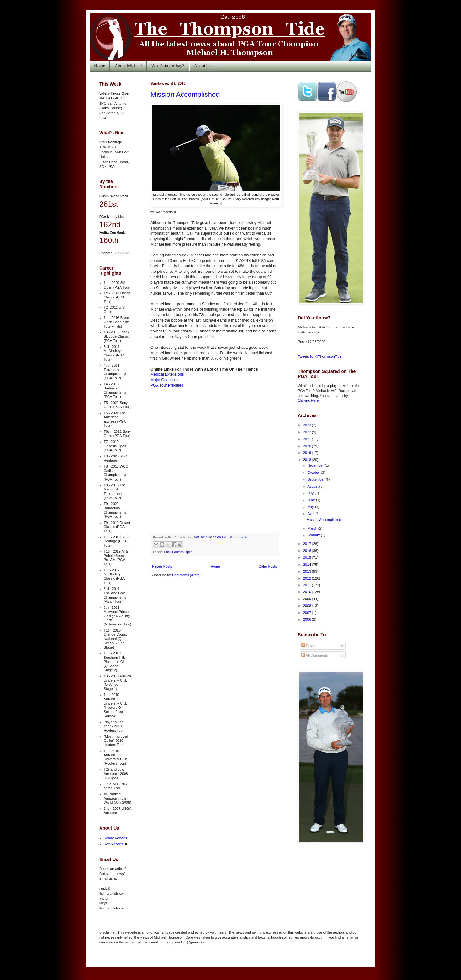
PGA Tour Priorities (167, 385)
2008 (308, 606)
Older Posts (268, 566)
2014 (308, 565)
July (311, 493)
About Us (203, 66)
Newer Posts (162, 566)
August (313, 486)
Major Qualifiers (164, 380)
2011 (308, 585)
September (316, 479)
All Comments (315, 655)
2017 (308, 544)
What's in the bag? (168, 66)
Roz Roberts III (115, 844)
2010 (308, 592)
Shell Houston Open (178, 552)
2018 (308, 460)
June (312, 500)
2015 (308, 557)
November (316, 465)
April (311, 514)
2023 (308, 425)
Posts (308, 646)
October (314, 473)
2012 (308, 578)
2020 (308, 446)
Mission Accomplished (185, 94)
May (311, 507)
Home (100, 66)
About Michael (128, 66)
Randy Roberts (115, 838)
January (314, 535)
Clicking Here (308, 400)
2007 (308, 613)
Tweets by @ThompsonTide (320, 356)
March (313, 528)
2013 (308, 571)
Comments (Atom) (186, 575)
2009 (308, 599)
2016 (308, 551)
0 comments (239, 537)
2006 (308, 619)
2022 (308, 432)
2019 (308, 453)
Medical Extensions (167, 374)
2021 (308, 439)
